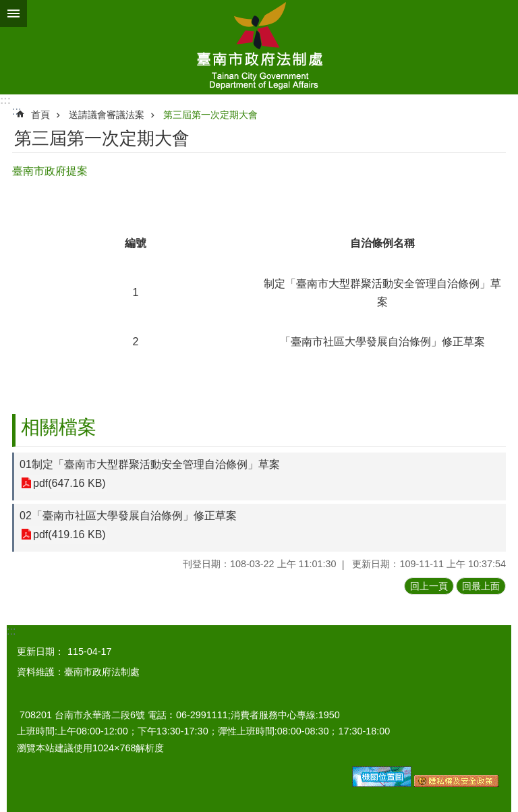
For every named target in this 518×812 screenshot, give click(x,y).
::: (5, 100)
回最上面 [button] (481, 586)
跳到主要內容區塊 (7, 7)
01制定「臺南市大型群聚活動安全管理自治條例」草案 (150, 464)
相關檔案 (59, 427)
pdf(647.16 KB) (69, 483)
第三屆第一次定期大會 (210, 115)
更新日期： (40, 651)
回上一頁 (429, 586)
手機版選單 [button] (13, 13)
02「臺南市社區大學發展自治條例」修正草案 (128, 516)
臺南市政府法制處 (259, 47)
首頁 (40, 115)
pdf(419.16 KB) (69, 534)
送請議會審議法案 (107, 115)
